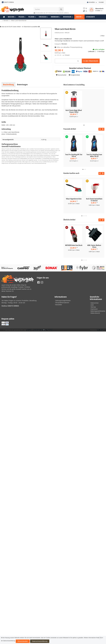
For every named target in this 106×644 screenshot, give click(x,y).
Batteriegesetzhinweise (98, 309)
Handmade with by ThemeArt (41, 328)
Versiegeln (43, 17)
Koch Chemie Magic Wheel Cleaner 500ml (74, 111)
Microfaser (68, 17)
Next (103, 129)
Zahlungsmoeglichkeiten (63, 299)
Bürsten (64, 44)
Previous (99, 129)
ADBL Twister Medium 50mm (94, 245)
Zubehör (79, 17)
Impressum (94, 307)
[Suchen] (46, 9)
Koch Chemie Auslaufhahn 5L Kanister (94, 199)
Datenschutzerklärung (32, 642)
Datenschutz (95, 301)
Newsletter (59, 303)
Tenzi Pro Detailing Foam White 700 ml (94, 155)
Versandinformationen (62, 301)
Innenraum (56, 17)
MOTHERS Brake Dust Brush (74, 244)
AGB (92, 303)
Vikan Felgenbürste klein (74, 198)
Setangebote (90, 17)
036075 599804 (13, 304)
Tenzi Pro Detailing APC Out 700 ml (74, 155)
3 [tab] (86, 215)
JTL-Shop (100, 328)
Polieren (32, 17)
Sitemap (93, 305)
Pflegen (22, 17)
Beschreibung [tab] (8, 84)
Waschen (12, 17)
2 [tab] (85, 169)
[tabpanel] (74, 106)
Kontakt (101, 2)
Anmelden (92, 2)
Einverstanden (20, 642)
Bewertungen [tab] (22, 84)
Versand (67, 55)
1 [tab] (84, 125)
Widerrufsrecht (95, 311)
